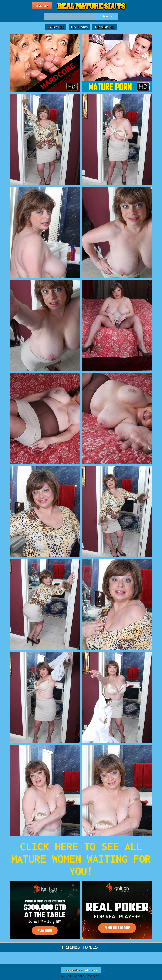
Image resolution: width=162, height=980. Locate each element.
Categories (56, 27)
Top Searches (105, 27)
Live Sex (42, 6)
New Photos (79, 27)
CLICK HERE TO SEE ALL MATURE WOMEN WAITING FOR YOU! (81, 859)
